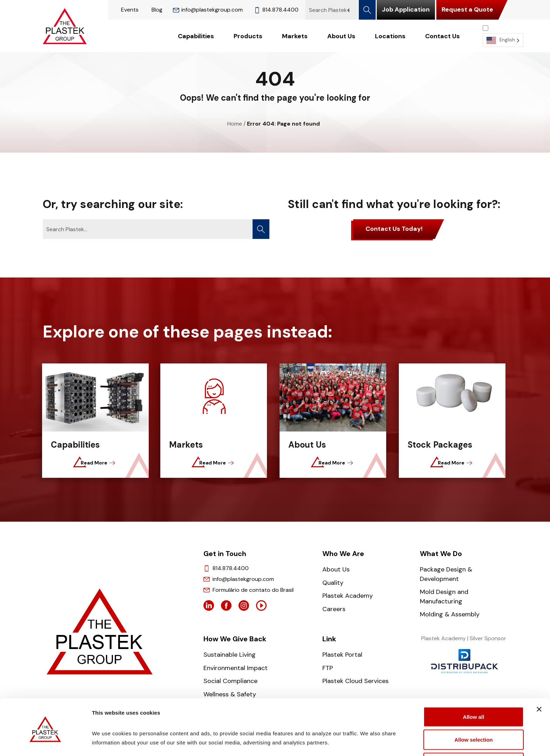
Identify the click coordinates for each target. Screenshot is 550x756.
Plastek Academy (348, 596)
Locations (390, 36)
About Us (341, 36)
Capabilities (196, 36)
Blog (157, 10)
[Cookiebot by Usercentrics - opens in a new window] (45, 742)
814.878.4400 (276, 10)
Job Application (406, 9)
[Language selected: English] (503, 36)
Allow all (474, 691)
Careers (334, 609)
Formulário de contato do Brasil (253, 590)
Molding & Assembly (450, 614)
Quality (333, 583)
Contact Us (442, 36)
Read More (95, 463)
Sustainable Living (230, 655)
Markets (295, 36)
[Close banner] (539, 684)
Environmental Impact (236, 668)
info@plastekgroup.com (208, 10)
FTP (328, 668)
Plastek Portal (342, 655)
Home (235, 124)
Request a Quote (467, 9)
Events (130, 10)
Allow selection (473, 714)
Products (248, 36)
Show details (368, 740)
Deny (474, 737)
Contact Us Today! (394, 229)
